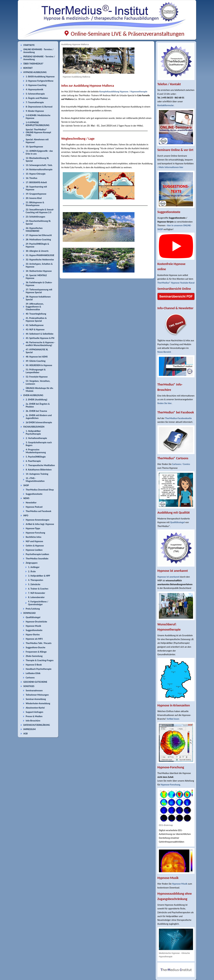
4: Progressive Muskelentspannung (36, 451)
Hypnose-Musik (33, 626)
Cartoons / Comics (181, 464)
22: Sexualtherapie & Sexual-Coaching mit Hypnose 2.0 (40, 211)
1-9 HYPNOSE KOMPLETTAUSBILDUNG (38, 124)
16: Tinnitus (32, 178)
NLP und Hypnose (34, 541)
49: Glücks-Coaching (36, 361)
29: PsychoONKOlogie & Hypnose (37, 245)
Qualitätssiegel (33, 617)
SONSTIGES (29, 686)
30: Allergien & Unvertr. (37, 251)
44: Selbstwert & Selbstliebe (40, 334)
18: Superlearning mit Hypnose (36, 188)
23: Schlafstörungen (35, 217)
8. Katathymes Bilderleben (39, 470)
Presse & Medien (34, 716)
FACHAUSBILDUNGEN (34, 427)
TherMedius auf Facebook (38, 511)
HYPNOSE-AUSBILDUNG (35, 72)
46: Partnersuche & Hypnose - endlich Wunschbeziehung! (40, 344)
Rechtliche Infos (34, 537)
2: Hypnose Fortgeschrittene (40, 81)
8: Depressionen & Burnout (39, 107)
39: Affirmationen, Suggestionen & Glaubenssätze (35, 307)
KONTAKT (28, 68)
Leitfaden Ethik (33, 673)
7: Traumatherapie (35, 102)
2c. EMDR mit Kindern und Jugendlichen (39, 417)
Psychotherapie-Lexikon (37, 554)
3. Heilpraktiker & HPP (39, 576)
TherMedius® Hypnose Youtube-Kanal (176, 283)
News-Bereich (164, 352)
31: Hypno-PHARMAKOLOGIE (40, 255)
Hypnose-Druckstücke (36, 622)
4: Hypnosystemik (34, 89)
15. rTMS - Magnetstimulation (35, 480)
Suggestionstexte (34, 494)
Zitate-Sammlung (34, 656)
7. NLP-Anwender (37, 593)
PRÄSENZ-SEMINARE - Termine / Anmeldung (39, 58)
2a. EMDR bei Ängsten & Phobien (38, 405)
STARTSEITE (29, 45)
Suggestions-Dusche (36, 647)
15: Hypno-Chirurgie (36, 174)
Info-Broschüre (33, 721)
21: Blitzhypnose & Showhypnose (35, 204)
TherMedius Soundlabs (37, 559)
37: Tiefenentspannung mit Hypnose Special (39, 291)
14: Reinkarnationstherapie (39, 169)
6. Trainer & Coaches (38, 589)
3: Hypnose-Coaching (36, 85)
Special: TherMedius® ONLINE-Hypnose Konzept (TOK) (38, 132)
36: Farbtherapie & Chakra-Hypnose (39, 284)
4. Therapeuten (36, 580)
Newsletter (31, 503)
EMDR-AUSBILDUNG (33, 395)
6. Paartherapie (33, 461)
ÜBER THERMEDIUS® (34, 64)
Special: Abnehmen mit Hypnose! (37, 141)
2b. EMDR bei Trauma (36, 411)
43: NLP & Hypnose (35, 329)
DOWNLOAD (29, 613)
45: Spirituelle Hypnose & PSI (40, 338)
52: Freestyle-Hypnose (37, 377)
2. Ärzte (32, 571)
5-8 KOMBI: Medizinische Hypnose (38, 117)
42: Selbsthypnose (35, 325)
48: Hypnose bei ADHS (37, 357)
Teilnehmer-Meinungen (37, 695)
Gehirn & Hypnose (35, 546)
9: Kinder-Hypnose (35, 111)
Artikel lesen (173, 719)
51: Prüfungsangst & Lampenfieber (36, 371)
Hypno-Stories (33, 635)
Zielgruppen (32, 563)
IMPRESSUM (29, 729)
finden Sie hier (165, 403)
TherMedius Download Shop (40, 490)
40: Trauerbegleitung (36, 314)
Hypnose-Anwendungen (38, 520)
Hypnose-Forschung (35, 533)
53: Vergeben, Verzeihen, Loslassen (38, 382)
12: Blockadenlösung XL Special (37, 159)
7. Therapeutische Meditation (40, 465)
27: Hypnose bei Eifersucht (39, 235)
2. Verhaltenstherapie (36, 438)
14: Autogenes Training (37, 474)
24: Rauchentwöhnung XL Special (38, 222)
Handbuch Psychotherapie (39, 669)
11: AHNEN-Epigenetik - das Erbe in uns (39, 152)
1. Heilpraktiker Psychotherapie (33, 432)
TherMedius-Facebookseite (178, 418)
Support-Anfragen (34, 712)
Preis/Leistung (33, 609)
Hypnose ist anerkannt (168, 577)
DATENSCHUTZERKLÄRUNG (37, 725)
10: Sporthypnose (34, 147)
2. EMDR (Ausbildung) (36, 400)
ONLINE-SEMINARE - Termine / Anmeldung (38, 51)
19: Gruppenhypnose (36, 194)
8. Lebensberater (36, 597)
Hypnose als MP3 (34, 639)
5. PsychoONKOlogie (36, 457)
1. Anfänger (34, 567)
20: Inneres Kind (34, 198)
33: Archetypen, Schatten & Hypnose (39, 265)
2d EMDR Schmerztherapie (39, 422)
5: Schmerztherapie (35, 94)
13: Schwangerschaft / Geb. (39, 165)
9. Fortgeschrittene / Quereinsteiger (38, 603)
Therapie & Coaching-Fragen (40, 660)
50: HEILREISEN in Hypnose (39, 365)
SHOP (26, 485)
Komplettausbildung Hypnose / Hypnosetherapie (123, 92)
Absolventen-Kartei (35, 708)
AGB (25, 734)
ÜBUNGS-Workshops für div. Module (40, 390)
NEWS (26, 498)
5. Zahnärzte (34, 584)
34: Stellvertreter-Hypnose (39, 271)
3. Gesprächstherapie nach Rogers (39, 444)
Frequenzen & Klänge (36, 652)
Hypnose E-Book (34, 665)
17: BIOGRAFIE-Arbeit (36, 182)
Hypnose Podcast (34, 507)
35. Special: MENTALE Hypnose (36, 277)
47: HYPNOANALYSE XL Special (37, 351)
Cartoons (30, 678)
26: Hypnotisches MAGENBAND (34, 229)
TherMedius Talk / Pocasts (39, 643)
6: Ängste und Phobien (37, 98)
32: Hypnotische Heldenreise (40, 260)
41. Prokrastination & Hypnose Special (36, 319)
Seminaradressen (34, 690)
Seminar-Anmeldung (36, 699)
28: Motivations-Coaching (38, 240)
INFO (26, 515)
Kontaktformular (166, 105)
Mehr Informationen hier (171, 167)
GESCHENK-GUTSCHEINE (35, 682)
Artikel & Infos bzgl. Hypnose (40, 524)
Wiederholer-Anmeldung (38, 703)
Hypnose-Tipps (33, 528)
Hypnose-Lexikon (34, 550)
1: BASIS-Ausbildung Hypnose (40, 77)
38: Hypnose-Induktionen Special (38, 298)
